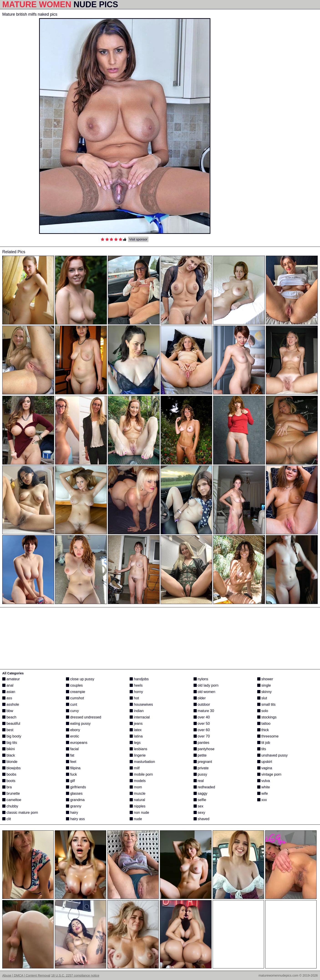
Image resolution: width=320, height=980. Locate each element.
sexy (199, 813)
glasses (74, 793)
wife (263, 793)
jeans (136, 724)
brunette (11, 793)
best (8, 730)
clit (7, 819)
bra (7, 787)
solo (263, 711)
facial (72, 749)
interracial (140, 717)
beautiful (11, 724)
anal (8, 685)
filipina (73, 768)
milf (135, 768)
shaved (202, 819)
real (199, 781)
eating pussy (78, 724)
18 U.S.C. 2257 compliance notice (75, 975)
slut (262, 698)
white (264, 787)
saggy (200, 793)
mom (136, 787)
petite (200, 755)
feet (71, 762)
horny (136, 692)
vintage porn (269, 774)
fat (70, 755)
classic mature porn (20, 813)
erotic (73, 736)
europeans (77, 743)
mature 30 (204, 711)
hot (134, 698)
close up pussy (80, 679)
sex (198, 806)
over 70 (202, 736)
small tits (266, 704)
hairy (72, 813)
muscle (137, 793)
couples (74, 685)
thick (263, 730)
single (264, 685)
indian (137, 711)
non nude (139, 813)
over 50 (202, 724)
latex (136, 730)
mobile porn (141, 774)
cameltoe (12, 800)
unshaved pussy (272, 755)
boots (9, 781)
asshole (11, 704)
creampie (76, 692)
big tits (10, 743)
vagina (265, 768)
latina (136, 736)
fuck (71, 774)
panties (202, 743)
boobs (9, 774)
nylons (201, 679)
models (138, 781)
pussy (200, 774)
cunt (72, 704)
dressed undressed (84, 717)
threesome (268, 736)
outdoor (202, 704)
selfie (200, 800)
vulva (264, 781)
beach (9, 717)
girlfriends (76, 787)
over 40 (202, 717)
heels (136, 685)
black (9, 755)
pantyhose (204, 749)
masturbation (142, 762)
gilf (70, 781)
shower (265, 679)
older (200, 698)
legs (135, 743)
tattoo (264, 724)
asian (9, 692)
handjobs (139, 679)
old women (204, 692)
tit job (264, 743)
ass (7, 698)
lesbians (138, 749)
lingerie (138, 755)
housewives (141, 704)
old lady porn (206, 685)
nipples (137, 806)
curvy (72, 711)
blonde (10, 762)
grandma (75, 800)
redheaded (204, 787)
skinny (265, 692)
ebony (73, 730)
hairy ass (75, 819)
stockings (267, 717)
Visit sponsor (138, 239)
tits (262, 749)
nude (136, 819)
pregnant (203, 762)
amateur (11, 679)
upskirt (265, 762)
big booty (12, 736)
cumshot (75, 698)
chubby (10, 806)
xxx (262, 800)
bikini (9, 749)
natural (137, 800)
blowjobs (11, 768)
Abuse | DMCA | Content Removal (26, 975)
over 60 (202, 730)
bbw (8, 711)
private (201, 768)
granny (74, 806)
